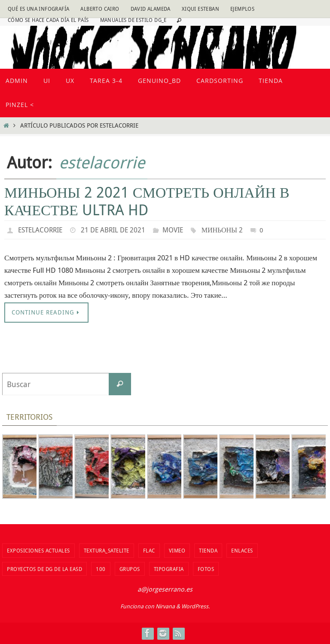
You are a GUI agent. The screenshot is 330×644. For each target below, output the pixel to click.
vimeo (177, 550)
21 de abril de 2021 (113, 230)
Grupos (130, 569)
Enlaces (242, 550)
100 (101, 569)
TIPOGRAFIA (169, 569)
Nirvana (165, 606)
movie (173, 230)
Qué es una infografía (38, 9)
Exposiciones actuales (38, 550)
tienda (208, 550)
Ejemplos (242, 9)
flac (149, 550)
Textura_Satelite (107, 550)
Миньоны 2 (222, 230)
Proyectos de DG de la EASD (44, 569)
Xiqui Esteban (200, 9)
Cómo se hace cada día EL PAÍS (48, 20)
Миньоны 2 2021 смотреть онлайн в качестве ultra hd (147, 201)
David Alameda (151, 9)
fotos (206, 569)
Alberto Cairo (100, 9)
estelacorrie (102, 162)
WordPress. (196, 606)
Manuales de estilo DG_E (133, 20)
